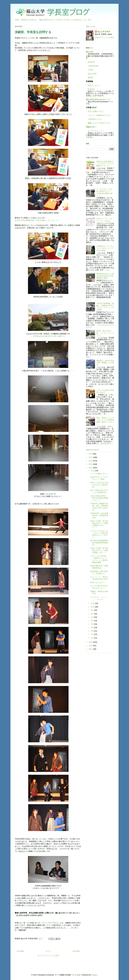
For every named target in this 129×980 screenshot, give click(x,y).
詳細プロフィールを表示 (105, 37)
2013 (91, 642)
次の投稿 (20, 951)
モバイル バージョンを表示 (48, 956)
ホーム (48, 951)
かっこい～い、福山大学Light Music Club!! (99, 578)
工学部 (90, 70)
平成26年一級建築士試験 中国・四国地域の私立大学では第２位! (99, 507)
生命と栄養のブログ (95, 111)
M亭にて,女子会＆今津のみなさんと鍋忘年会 (99, 485)
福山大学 (89, 52)
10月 (93, 607)
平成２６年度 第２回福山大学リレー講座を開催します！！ (99, 550)
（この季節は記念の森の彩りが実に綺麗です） (48, 336)
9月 (92, 610)
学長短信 (90, 89)
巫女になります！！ (98, 582)
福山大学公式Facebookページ (98, 99)
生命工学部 (92, 74)
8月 (92, 614)
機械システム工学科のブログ (98, 123)
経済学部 (91, 62)
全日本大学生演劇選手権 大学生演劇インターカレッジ (37, 220)
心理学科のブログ (94, 119)
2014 (91, 468)
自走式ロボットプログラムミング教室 (99, 478)
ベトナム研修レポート (99, 474)
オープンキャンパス (95, 131)
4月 (92, 627)
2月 (92, 634)
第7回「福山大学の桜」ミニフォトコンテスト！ (105, 333)
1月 (92, 638)
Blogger (94, 975)
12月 (93, 471)
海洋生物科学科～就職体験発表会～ (99, 567)
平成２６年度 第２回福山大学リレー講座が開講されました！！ (99, 524)
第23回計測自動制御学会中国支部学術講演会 (99, 543)
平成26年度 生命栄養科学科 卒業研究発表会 (99, 515)
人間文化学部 (93, 66)
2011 (91, 649)
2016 (91, 461)
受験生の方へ (91, 127)
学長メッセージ (93, 85)
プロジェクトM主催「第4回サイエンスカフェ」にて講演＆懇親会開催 (99, 559)
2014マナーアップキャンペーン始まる (104, 220)
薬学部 (90, 78)
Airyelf (74, 975)
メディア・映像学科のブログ (98, 115)
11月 (93, 603)
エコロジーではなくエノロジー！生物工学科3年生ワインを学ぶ (99, 534)
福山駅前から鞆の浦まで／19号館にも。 (99, 572)
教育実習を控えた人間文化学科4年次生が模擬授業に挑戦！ (105, 276)
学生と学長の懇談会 (50, 923)
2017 (91, 457)
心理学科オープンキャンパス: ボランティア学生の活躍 (105, 248)
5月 (92, 624)
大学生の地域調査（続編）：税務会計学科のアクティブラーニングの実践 (105, 307)
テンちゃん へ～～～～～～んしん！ (99, 598)
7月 (92, 617)
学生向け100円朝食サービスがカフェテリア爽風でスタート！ (105, 164)
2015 (91, 464)
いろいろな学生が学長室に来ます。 (105, 391)
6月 (92, 621)
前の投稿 (76, 951)
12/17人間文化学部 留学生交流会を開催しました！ (99, 498)
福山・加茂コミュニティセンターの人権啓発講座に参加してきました (105, 421)
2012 (91, 646)
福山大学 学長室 (104, 32)
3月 (92, 631)
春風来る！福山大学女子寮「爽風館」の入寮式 (105, 363)
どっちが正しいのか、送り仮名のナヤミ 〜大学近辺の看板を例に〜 (105, 192)
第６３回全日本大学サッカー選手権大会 (99, 491)
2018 (91, 454)
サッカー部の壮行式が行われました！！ (99, 587)
